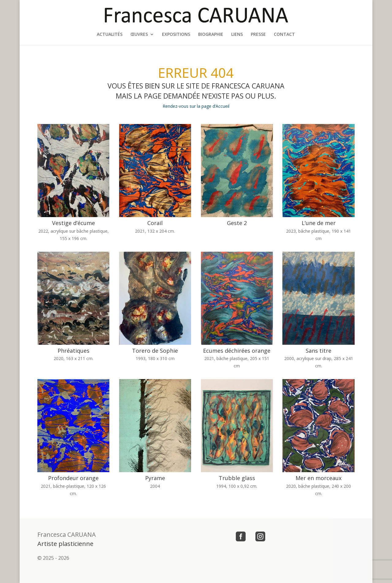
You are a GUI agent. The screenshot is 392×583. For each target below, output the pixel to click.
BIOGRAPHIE (211, 35)
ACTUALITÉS (110, 35)
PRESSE (258, 35)
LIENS (237, 35)
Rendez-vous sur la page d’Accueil (196, 106)
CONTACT (284, 35)
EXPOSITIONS (176, 35)
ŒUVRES (139, 35)
